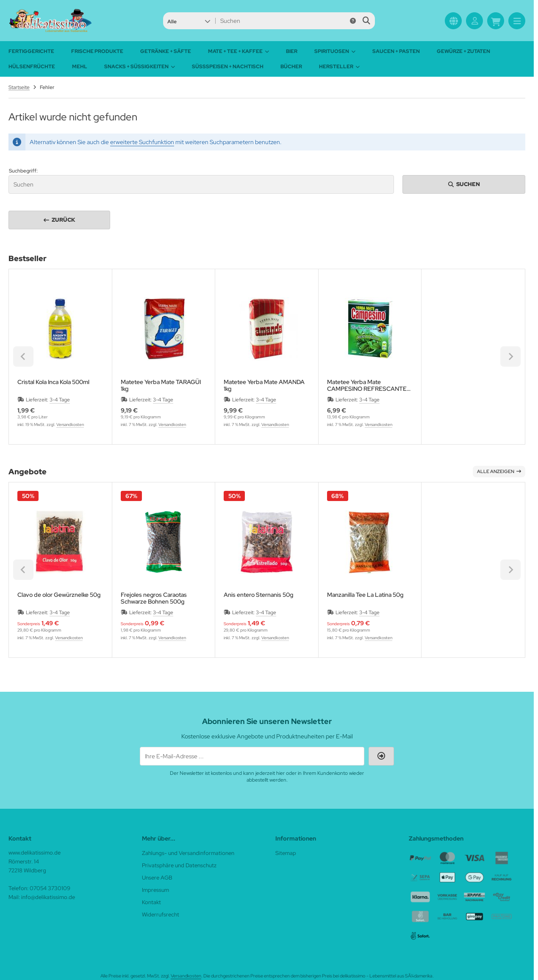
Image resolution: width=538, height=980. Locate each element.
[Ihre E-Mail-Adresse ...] (252, 756)
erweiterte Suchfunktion (142, 142)
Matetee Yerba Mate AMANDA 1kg (264, 385)
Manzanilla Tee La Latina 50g (365, 595)
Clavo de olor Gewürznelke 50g (59, 595)
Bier (292, 51)
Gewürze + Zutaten (463, 51)
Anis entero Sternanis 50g (258, 595)
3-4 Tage (60, 400)
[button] (189, 21)
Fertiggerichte (31, 51)
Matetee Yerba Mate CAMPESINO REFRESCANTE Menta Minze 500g (367, 385)
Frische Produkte (97, 51)
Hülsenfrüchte (32, 67)
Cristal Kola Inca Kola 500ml (53, 382)
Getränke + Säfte (166, 51)
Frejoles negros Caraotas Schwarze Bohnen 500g (154, 598)
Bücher (291, 67)
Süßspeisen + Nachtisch (228, 67)
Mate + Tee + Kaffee (238, 51)
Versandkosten (70, 425)
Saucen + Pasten (396, 51)
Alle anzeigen (499, 471)
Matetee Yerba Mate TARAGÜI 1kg (161, 385)
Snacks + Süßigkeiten (140, 67)
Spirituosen (335, 51)
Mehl (80, 67)
